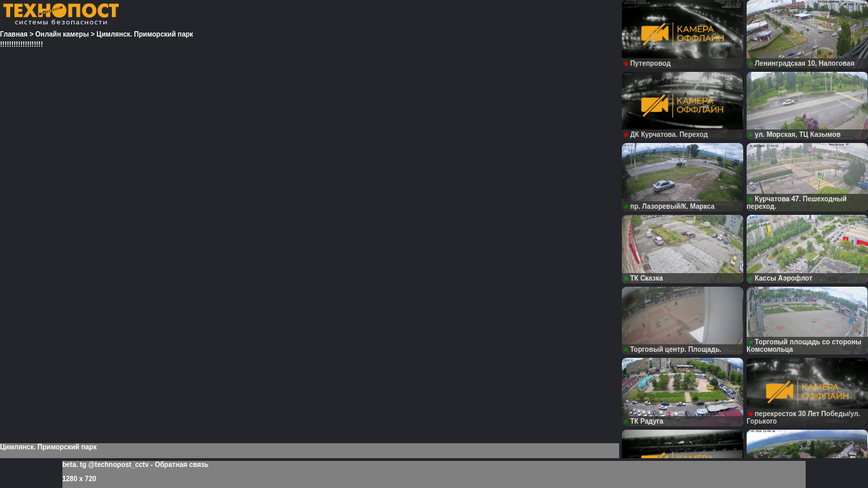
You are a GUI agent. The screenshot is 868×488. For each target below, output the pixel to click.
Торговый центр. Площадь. (673, 349)
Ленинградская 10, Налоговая (802, 63)
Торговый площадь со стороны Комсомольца (804, 346)
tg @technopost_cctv (114, 465)
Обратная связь (181, 465)
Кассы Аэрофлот (781, 278)
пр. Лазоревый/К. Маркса (669, 206)
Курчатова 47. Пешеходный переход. (797, 203)
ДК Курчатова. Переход (666, 135)
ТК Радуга (644, 421)
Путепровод (647, 63)
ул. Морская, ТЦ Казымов (795, 135)
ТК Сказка (643, 278)
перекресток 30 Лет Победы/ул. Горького (803, 418)
